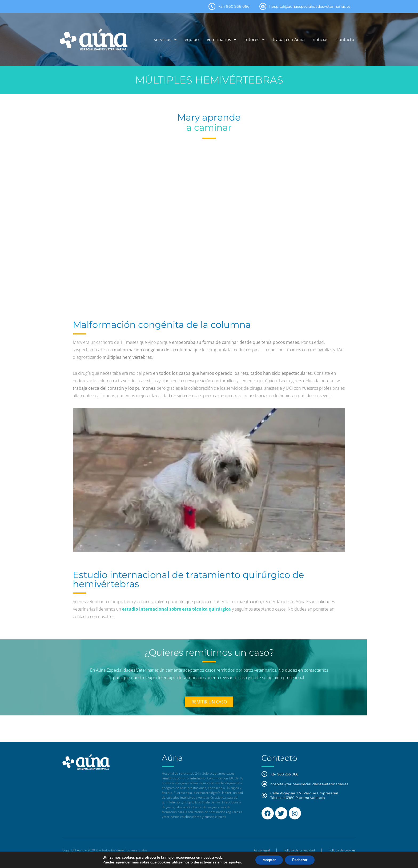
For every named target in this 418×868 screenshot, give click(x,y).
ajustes (233, 862)
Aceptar (268, 860)
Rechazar (301, 860)
